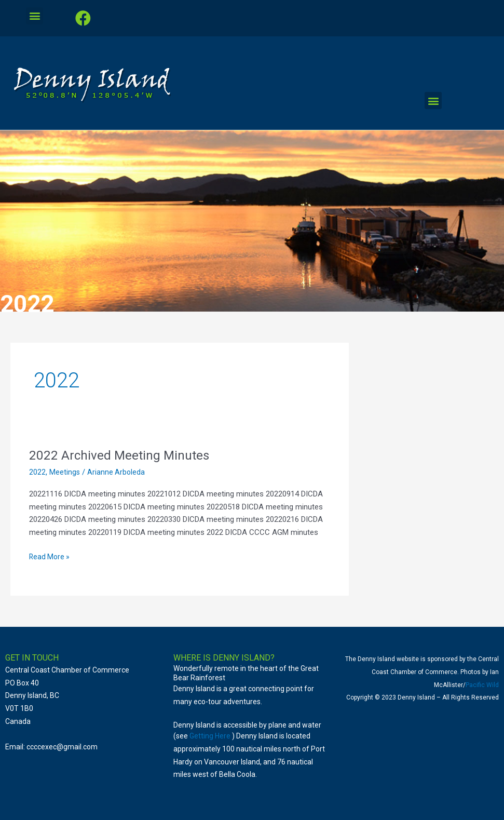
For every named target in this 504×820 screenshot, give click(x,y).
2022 (37, 472)
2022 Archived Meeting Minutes (124, 455)
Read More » (50, 556)
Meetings (65, 472)
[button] (35, 16)
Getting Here (210, 736)
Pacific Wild (482, 685)
